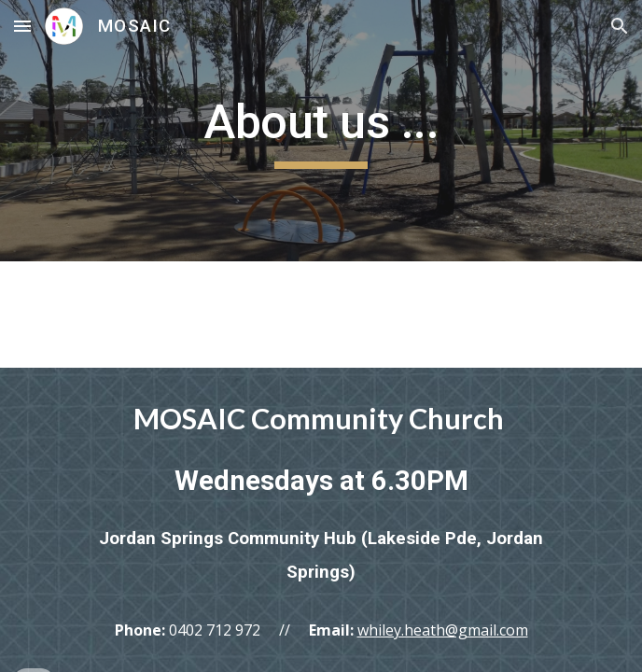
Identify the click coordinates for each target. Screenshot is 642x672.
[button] (22, 26)
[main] (321, 131)
